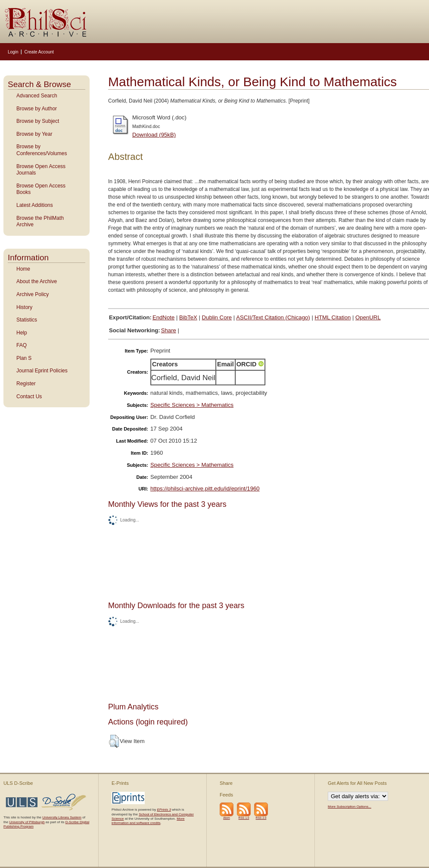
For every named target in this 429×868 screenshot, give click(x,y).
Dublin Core (217, 317)
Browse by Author (37, 109)
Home (23, 269)
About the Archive (37, 281)
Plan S (24, 358)
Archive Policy (33, 294)
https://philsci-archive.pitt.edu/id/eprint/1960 (205, 489)
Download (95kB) (154, 135)
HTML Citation (333, 317)
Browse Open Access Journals (41, 170)
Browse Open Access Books (41, 189)
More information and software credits (148, 821)
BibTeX (188, 317)
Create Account (39, 52)
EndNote (163, 317)
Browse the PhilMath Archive (40, 222)
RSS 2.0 (261, 818)
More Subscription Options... (350, 807)
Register (26, 384)
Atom (227, 818)
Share (169, 330)
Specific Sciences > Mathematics (192, 405)
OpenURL (368, 317)
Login (13, 52)
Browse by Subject (38, 121)
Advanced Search (37, 96)
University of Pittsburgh (27, 822)
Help (22, 333)
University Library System (62, 817)
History (24, 307)
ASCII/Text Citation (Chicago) (273, 317)
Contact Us (29, 397)
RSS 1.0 (244, 818)
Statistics (27, 320)
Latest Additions (35, 205)
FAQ (22, 345)
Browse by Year (34, 134)
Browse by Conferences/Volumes (42, 150)
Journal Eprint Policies (42, 371)
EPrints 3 (164, 810)
